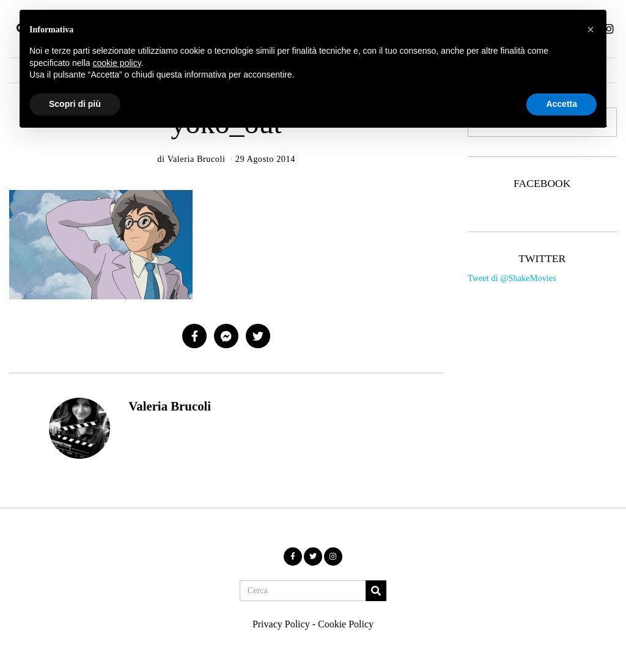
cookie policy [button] (117, 63)
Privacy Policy (281, 624)
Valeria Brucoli (170, 406)
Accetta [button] (562, 104)
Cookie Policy (346, 624)
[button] (376, 591)
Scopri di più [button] (75, 104)
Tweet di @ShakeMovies (512, 278)
